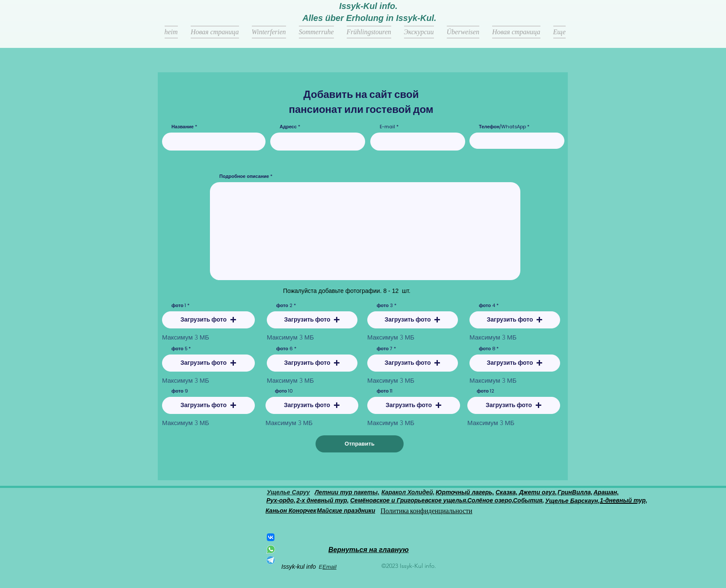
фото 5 (179, 349)
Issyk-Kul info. (368, 6)
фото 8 (487, 349)
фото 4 (487, 306)
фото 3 (385, 306)
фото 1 (179, 306)
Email (329, 567)
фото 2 (284, 306)
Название (183, 127)
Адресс (288, 127)
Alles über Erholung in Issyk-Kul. (369, 18)
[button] (208, 320)
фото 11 (385, 391)
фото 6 (285, 349)
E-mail (387, 127)
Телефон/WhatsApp (502, 127)
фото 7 (385, 349)
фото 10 (284, 391)
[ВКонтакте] (271, 537)
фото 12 (485, 391)
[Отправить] (360, 444)
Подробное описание (244, 176)
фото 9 (180, 391)
